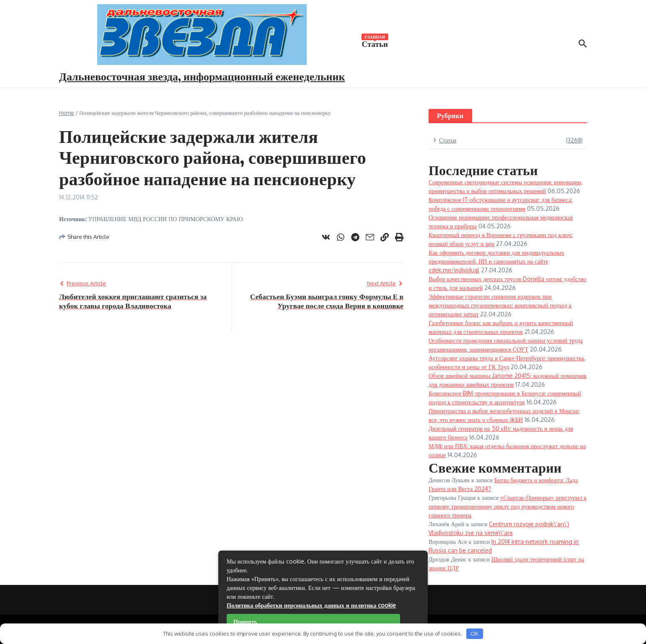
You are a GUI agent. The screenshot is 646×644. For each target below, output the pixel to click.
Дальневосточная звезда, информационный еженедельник (202, 76)
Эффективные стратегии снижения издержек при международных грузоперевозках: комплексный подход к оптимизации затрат (500, 305)
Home (67, 113)
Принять (245, 622)
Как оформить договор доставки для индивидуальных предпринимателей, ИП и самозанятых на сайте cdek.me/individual (496, 261)
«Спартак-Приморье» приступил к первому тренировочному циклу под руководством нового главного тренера (508, 506)
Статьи (375, 43)
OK (474, 634)
